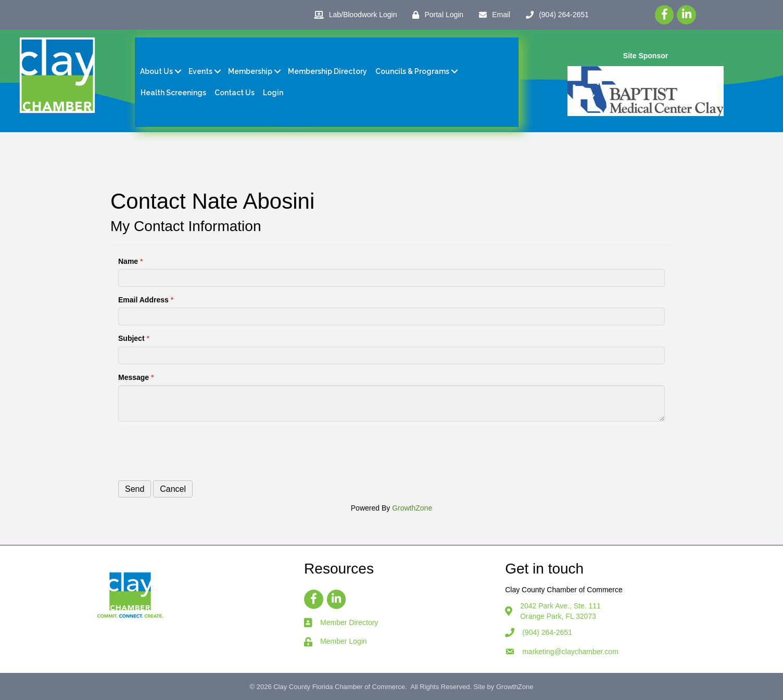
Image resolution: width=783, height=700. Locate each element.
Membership (250, 71)
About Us (156, 71)
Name (128, 261)
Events (200, 71)
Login (273, 93)
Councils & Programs (412, 71)
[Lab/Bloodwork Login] (353, 15)
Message (134, 377)
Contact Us (235, 93)
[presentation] (197, 450)
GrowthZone (412, 508)
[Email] (492, 15)
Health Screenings (173, 93)
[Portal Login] (435, 15)
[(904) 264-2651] (555, 15)
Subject (131, 338)
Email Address (143, 300)
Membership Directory (327, 71)
